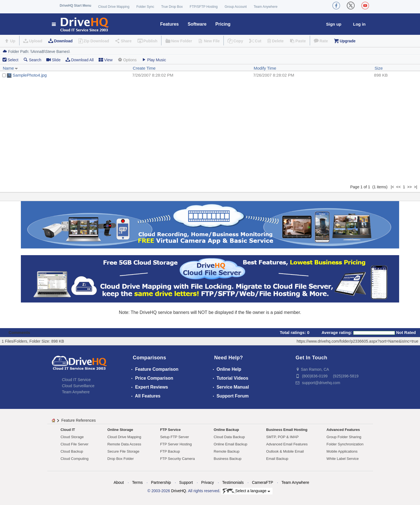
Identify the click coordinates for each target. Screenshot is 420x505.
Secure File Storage (123, 451)
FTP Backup (170, 451)
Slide (53, 60)
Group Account (236, 7)
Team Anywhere (265, 7)
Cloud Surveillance (78, 386)
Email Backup (277, 459)
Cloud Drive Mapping (114, 7)
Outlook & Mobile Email (285, 451)
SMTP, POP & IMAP (282, 437)
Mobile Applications (342, 451)
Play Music (154, 60)
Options (127, 60)
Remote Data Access (124, 444)
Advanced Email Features (287, 444)
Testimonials (233, 482)
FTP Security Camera (177, 459)
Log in (359, 24)
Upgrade (347, 41)
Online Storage (120, 430)
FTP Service (170, 430)
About (119, 482)
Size (379, 68)
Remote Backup (227, 451)
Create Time (144, 68)
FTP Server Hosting (176, 444)
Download (63, 41)
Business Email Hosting (287, 430)
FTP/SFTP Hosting (204, 7)
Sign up (334, 24)
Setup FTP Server (175, 437)
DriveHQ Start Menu (76, 6)
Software (197, 24)
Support (186, 482)
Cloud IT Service (76, 380)
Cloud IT (68, 430)
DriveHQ (179, 491)
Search (32, 60)
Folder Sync (145, 7)
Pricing (223, 24)
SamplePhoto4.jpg (30, 75)
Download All (79, 60)
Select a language (246, 491)
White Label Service (343, 459)
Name (10, 68)
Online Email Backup (231, 444)
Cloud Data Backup (229, 437)
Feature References (78, 420)
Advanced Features (343, 430)
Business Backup (228, 459)
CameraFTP (262, 482)
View (105, 60)
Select (13, 60)
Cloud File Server (75, 444)
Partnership (161, 482)
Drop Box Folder (121, 459)
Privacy (208, 482)
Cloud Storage (72, 437)
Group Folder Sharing (344, 437)
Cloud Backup (72, 451)
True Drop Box (172, 7)
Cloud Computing (75, 459)
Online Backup (226, 430)
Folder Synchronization (345, 444)
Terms (137, 482)
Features (170, 24)
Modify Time (265, 68)
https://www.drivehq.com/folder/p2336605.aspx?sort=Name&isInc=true (358, 341)
